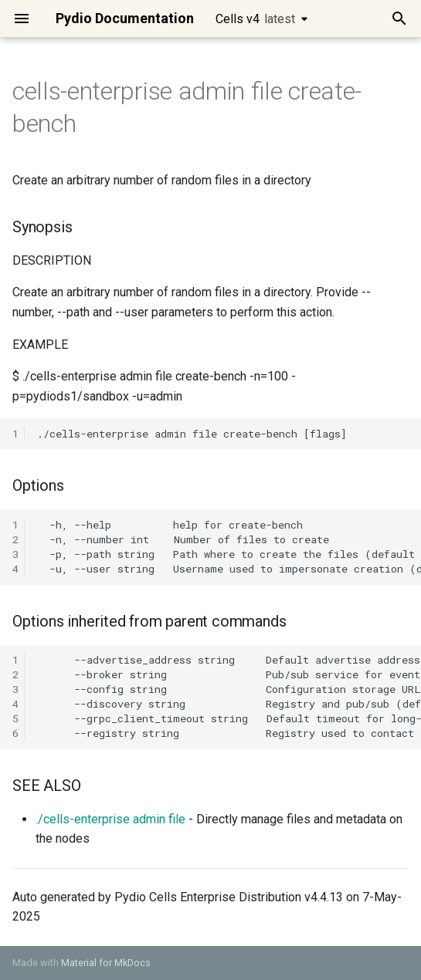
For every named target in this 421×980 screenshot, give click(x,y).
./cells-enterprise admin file (110, 819)
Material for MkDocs (106, 963)
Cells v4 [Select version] (255, 19)
